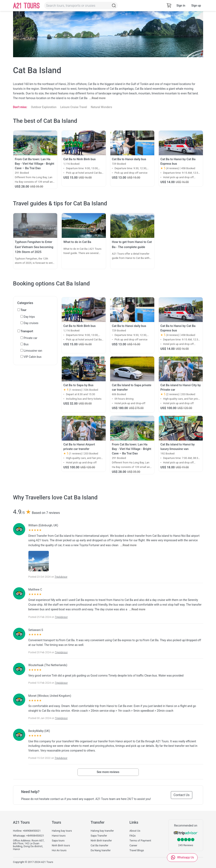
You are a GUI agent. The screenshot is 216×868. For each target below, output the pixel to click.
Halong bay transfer (102, 831)
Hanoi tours (59, 836)
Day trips (28, 317)
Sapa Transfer (99, 836)
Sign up (196, 6)
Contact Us (182, 795)
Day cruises (29, 323)
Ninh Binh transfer (101, 841)
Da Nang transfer (101, 850)
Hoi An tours (59, 850)
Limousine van (31, 351)
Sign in (181, 6)
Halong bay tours (62, 831)
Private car (29, 338)
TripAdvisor (61, 577)
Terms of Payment (140, 841)
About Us (135, 831)
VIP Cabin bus (31, 357)
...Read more (97, 98)
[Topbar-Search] (114, 6)
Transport (25, 331)
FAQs (133, 836)
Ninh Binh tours (61, 846)
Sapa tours (58, 841)
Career (133, 846)
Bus (25, 344)
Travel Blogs (137, 850)
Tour (22, 310)
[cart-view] (169, 6)
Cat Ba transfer (100, 846)
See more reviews (108, 772)
